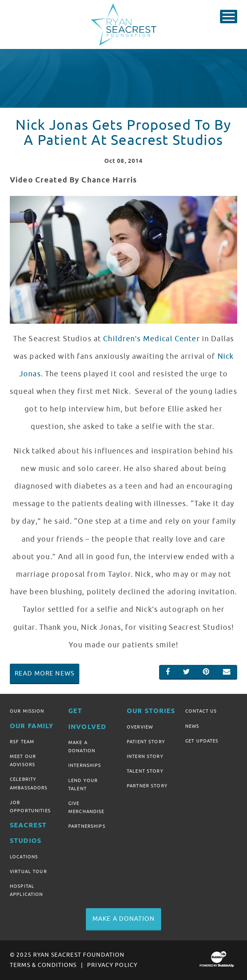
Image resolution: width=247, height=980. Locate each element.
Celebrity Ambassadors (29, 783)
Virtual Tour (28, 871)
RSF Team (22, 742)
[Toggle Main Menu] (229, 17)
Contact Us (201, 711)
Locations (24, 857)
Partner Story (147, 786)
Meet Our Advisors (23, 760)
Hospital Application (27, 890)
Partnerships (87, 826)
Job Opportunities (30, 807)
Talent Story (145, 771)
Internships (85, 765)
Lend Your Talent (83, 784)
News (192, 726)
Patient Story (146, 742)
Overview (140, 727)
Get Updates (202, 741)
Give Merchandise (86, 807)
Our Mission (27, 711)
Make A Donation (82, 747)
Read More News (45, 673)
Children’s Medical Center (152, 339)
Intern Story (145, 756)
